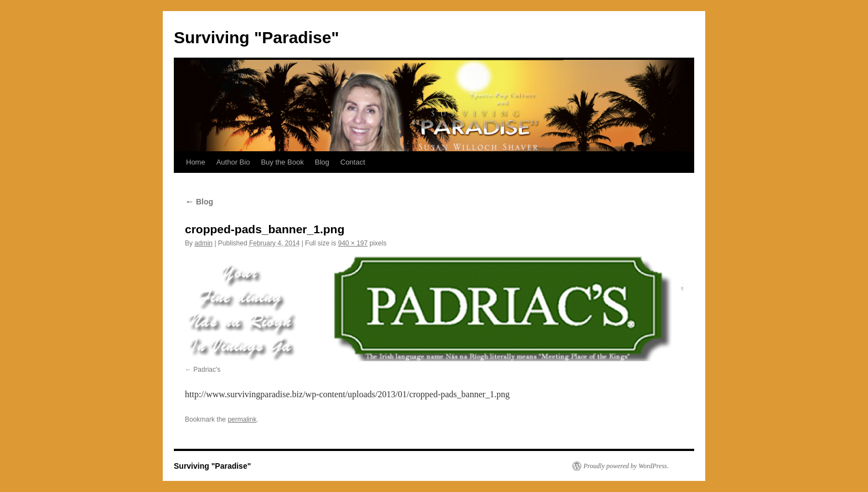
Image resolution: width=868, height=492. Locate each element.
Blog (322, 162)
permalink (242, 419)
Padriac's (207, 370)
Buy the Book (282, 162)
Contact (353, 162)
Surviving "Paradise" (257, 37)
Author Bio (233, 162)
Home (196, 162)
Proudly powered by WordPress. (626, 466)
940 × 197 (353, 243)
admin (203, 243)
